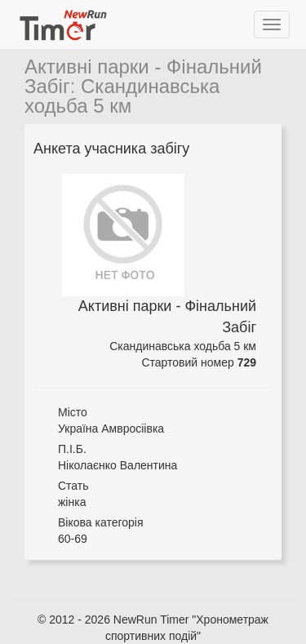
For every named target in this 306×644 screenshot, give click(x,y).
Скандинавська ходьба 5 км (122, 96)
